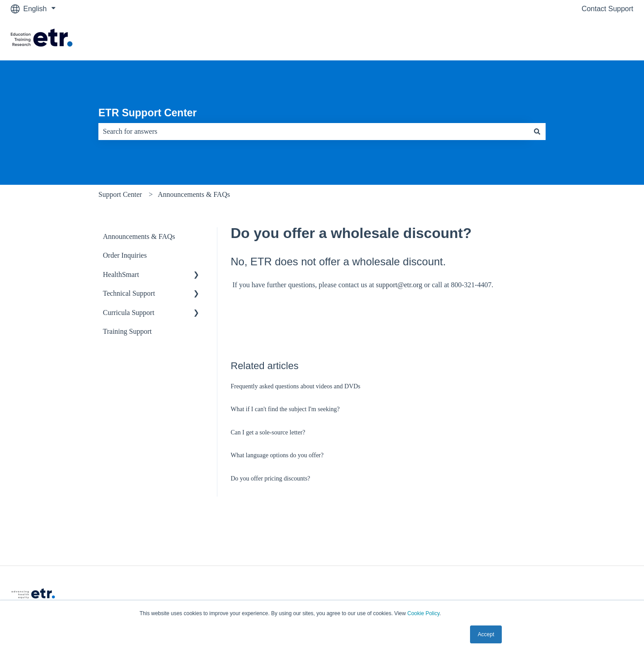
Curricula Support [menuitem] (129, 313)
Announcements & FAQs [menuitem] (139, 236)
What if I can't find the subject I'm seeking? (285, 409)
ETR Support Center (148, 113)
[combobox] (314, 132)
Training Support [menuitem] (127, 331)
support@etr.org (399, 285)
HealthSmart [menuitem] (121, 274)
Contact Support (607, 9)
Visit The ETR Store (593, 39)
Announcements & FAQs (194, 194)
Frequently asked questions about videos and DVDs (296, 386)
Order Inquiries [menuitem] (125, 255)
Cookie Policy (424, 613)
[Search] (537, 132)
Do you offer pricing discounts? (271, 478)
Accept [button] (486, 634)
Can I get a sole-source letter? (268, 432)
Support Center (120, 194)
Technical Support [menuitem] (129, 293)
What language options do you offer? (277, 455)
